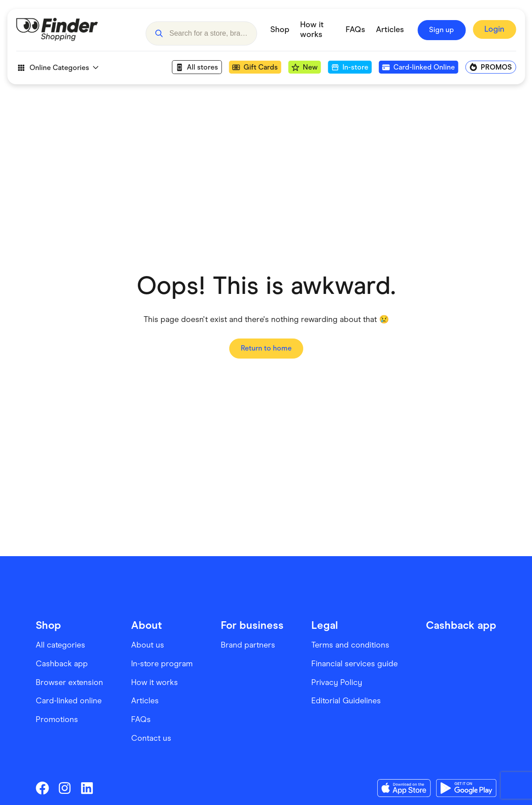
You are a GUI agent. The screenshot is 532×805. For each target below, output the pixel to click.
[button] (159, 30)
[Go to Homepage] (74, 30)
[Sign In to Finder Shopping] (494, 30)
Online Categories (57, 68)
